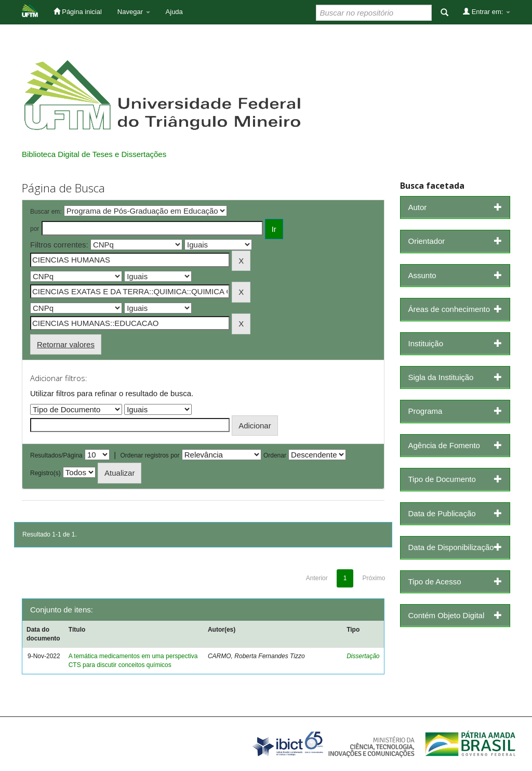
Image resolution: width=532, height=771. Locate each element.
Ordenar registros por (150, 455)
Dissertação (363, 656)
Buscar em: (46, 212)
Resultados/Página (56, 455)
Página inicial (78, 11)
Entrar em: (487, 11)
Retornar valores (66, 344)
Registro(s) (45, 473)
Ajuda (174, 12)
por (35, 229)
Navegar (134, 12)
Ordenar (275, 455)
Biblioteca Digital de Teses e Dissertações (94, 154)
